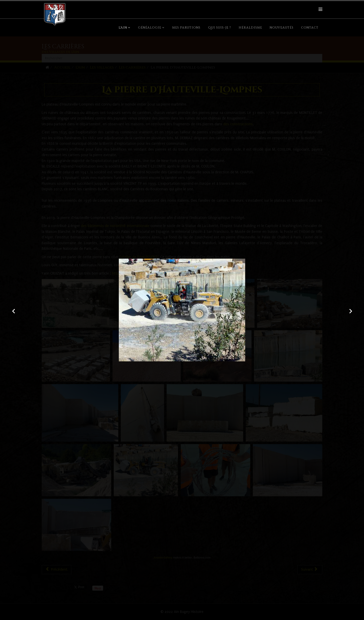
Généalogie (150, 28)
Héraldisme (250, 28)
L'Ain (123, 28)
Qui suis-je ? (220, 28)
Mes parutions (186, 28)
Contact (310, 28)
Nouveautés (282, 28)
